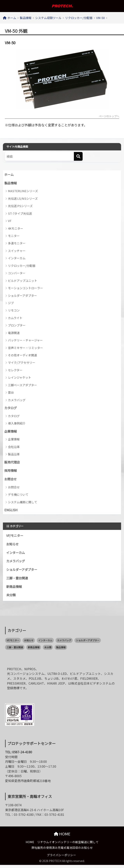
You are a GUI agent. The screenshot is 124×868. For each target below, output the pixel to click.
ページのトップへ (108, 116)
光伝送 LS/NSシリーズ (23, 199)
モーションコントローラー (25, 289)
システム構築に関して (23, 503)
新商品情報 (14, 589)
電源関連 (14, 333)
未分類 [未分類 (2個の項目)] (48, 650)
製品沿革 (14, 455)
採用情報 (11, 472)
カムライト (15, 318)
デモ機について (18, 496)
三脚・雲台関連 (18, 581)
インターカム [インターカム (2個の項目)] (45, 643)
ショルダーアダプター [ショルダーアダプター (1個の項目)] (88, 643)
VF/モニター (15, 537)
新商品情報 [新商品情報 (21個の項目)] (34, 650)
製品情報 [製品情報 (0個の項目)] (61, 650)
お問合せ (11, 481)
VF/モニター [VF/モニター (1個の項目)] (13, 643)
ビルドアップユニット (23, 281)
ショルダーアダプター (22, 296)
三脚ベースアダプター (22, 385)
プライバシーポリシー (61, 858)
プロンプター (17, 326)
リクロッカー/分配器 (22, 266)
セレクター (15, 370)
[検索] (78, 157)
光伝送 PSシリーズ (20, 206)
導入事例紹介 (17, 424)
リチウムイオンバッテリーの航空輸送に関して (68, 845)
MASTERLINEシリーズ (23, 191)
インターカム (17, 259)
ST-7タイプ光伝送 (20, 214)
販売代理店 (13, 463)
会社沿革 (14, 447)
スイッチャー (17, 251)
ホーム (9, 175)
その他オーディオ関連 (22, 355)
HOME (62, 837)
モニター (14, 236)
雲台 (11, 393)
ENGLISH (11, 512)
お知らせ (13, 546)
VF (10, 221)
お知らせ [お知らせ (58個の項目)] (29, 643)
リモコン (14, 311)
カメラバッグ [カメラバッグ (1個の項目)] (64, 643)
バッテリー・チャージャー (25, 341)
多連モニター (17, 244)
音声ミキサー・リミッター (25, 348)
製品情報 (11, 183)
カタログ (11, 409)
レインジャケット (20, 378)
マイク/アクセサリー (22, 363)
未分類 (11, 598)
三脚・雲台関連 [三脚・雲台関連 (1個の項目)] (15, 650)
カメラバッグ (17, 400)
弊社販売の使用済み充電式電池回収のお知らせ (62, 851)
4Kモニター (16, 229)
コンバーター (17, 274)
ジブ (11, 303)
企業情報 (11, 432)
